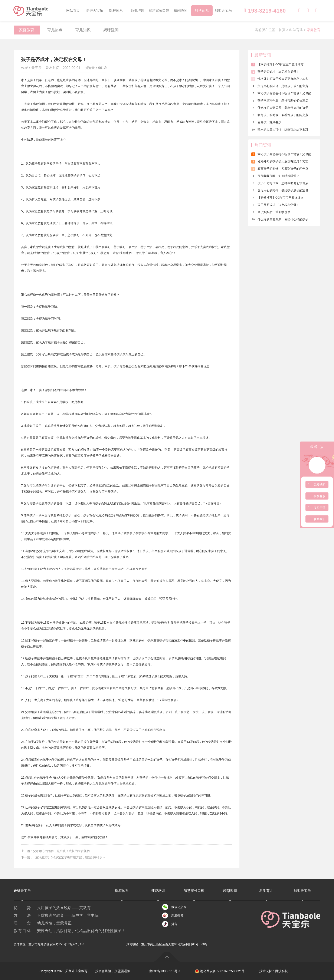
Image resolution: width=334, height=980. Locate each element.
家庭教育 (27, 30)
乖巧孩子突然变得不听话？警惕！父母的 (281, 93)
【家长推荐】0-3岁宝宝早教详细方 (277, 64)
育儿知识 (83, 30)
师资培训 (137, 11)
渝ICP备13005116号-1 (165, 971)
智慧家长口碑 (159, 11)
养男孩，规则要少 (266, 122)
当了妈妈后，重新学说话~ (272, 212)
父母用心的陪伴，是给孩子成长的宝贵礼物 (61, 851)
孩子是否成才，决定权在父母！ (275, 72)
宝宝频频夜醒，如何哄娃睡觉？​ (275, 176)
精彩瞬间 (180, 11)
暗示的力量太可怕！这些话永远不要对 (280, 129)
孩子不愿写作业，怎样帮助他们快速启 (280, 100)
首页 (282, 30)
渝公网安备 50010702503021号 (220, 971)
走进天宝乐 (95, 11)
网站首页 (73, 11)
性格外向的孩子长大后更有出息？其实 (280, 79)
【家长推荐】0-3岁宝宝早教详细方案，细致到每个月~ (69, 857)
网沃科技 (282, 971)
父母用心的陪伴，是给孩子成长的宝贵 (280, 86)
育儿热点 (55, 30)
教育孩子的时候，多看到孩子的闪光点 (280, 115)
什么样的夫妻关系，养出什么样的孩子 (280, 108)
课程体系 (116, 11)
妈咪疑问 (111, 30)
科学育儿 (202, 11)
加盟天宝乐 (223, 11)
